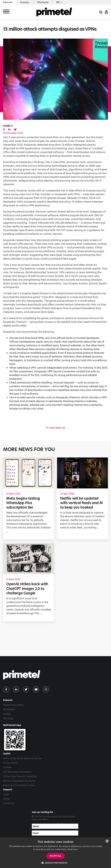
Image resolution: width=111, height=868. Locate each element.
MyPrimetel (9, 709)
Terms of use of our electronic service (22, 758)
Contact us (9, 803)
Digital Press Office (13, 705)
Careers (7, 714)
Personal (8, 2)
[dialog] (55, 853)
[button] (56, 863)
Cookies (7, 767)
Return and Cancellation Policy (19, 785)
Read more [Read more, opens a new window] (73, 849)
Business (25, 2)
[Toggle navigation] (6, 12)
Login (6, 794)
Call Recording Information (17, 772)
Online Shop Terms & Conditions (20, 776)
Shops (6, 799)
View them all (56, 428)
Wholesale (43, 2)
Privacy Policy (10, 763)
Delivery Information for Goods (19, 781)
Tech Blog (8, 718)
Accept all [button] (55, 856)
